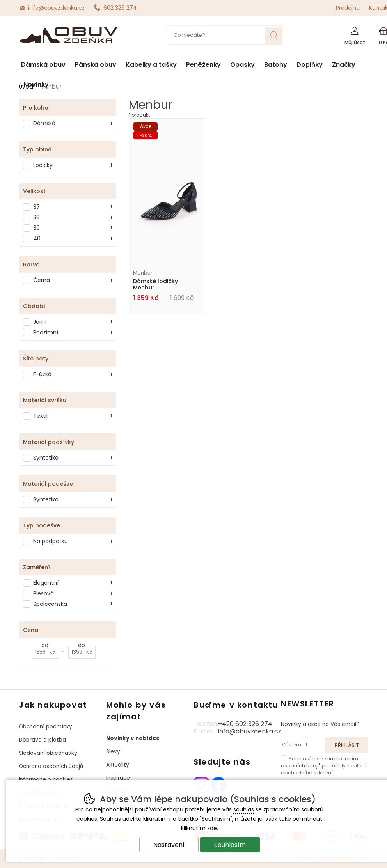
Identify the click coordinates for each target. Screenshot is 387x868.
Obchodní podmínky (45, 727)
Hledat (274, 35)
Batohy (276, 65)
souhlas (244, 809)
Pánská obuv (96, 65)
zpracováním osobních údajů (320, 762)
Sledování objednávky (48, 753)
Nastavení (169, 845)
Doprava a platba (42, 740)
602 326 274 (120, 8)
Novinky (36, 84)
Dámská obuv (43, 65)
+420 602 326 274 (245, 724)
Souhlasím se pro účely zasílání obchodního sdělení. (324, 765)
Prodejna (348, 8)
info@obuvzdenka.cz (56, 8)
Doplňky (310, 65)
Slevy (113, 752)
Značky (344, 65)
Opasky (242, 65)
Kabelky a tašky (151, 65)
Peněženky (203, 65)
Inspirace (118, 778)
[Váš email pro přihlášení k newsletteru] (303, 745)
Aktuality (118, 765)
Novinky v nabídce (133, 738)
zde (212, 828)
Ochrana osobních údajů (51, 766)
